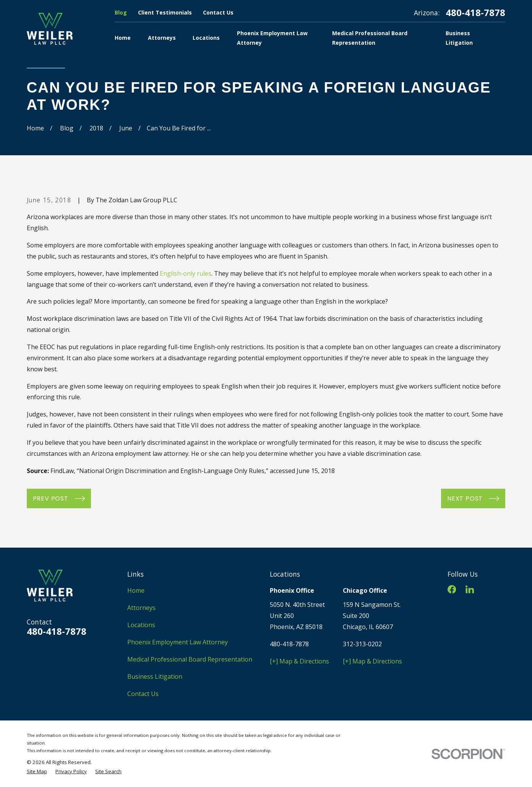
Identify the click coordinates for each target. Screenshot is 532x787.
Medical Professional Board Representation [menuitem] (370, 38)
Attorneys (141, 608)
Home (136, 590)
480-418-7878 (475, 13)
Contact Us (218, 12)
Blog (121, 12)
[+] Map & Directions (299, 661)
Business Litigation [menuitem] (459, 38)
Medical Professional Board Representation (190, 659)
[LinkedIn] (470, 589)
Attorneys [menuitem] (162, 38)
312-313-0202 (362, 644)
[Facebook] (452, 589)
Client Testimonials (165, 12)
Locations (141, 625)
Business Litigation (155, 676)
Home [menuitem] (123, 38)
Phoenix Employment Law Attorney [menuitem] (272, 38)
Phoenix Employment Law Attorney (178, 642)
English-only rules (186, 273)
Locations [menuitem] (206, 38)
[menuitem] (37, 771)
